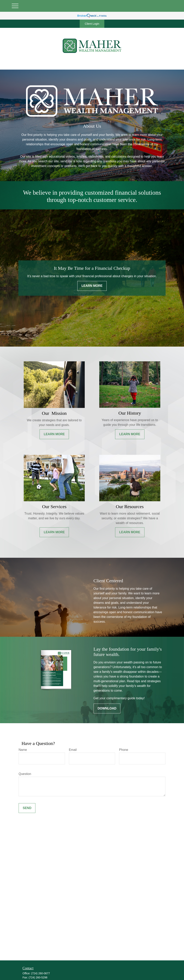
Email (73, 750)
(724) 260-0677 (41, 973)
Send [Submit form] (27, 808)
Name (23, 750)
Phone (124, 750)
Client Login (92, 24)
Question (25, 774)
